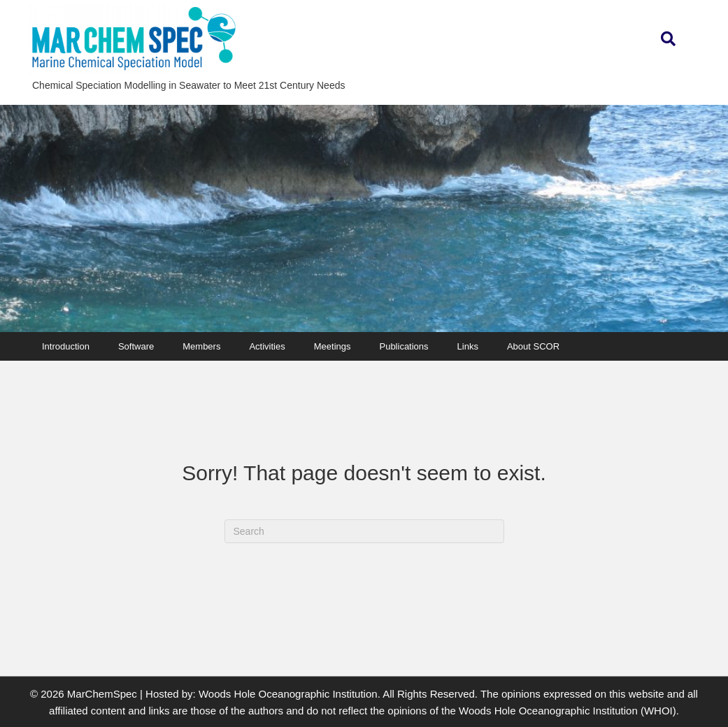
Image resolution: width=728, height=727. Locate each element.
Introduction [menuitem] (66, 346)
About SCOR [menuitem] (533, 346)
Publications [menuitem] (404, 346)
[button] (668, 39)
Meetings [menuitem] (333, 346)
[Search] (364, 531)
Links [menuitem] (468, 346)
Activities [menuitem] (267, 346)
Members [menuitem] (201, 346)
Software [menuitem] (136, 346)
